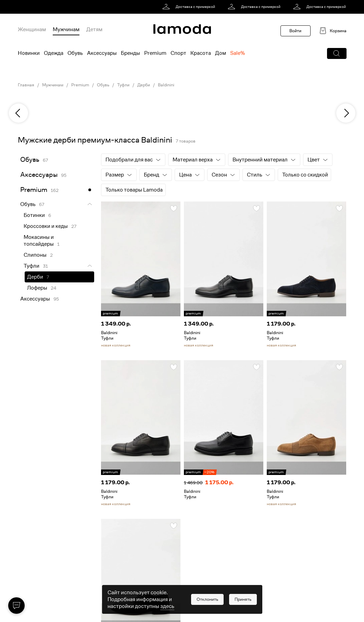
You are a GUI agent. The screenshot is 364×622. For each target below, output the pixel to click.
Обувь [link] (103, 85)
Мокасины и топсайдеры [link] (39, 241)
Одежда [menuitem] (54, 53)
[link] (190, 7)
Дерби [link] (144, 85)
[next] (346, 113)
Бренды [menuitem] (130, 53)
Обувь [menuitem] (75, 53)
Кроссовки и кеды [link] (46, 226)
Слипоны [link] (35, 255)
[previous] (18, 113)
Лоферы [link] (37, 288)
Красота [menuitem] (201, 53)
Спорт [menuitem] (178, 53)
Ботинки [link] (34, 215)
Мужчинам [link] (53, 85)
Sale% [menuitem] (237, 53)
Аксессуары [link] (39, 175)
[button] (337, 53)
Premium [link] (80, 85)
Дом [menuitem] (221, 53)
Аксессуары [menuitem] (102, 53)
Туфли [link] (123, 85)
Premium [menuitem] (155, 53)
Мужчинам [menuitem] (66, 29)
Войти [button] (295, 31)
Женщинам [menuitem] (32, 29)
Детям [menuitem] (94, 29)
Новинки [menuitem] (29, 53)
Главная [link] (26, 85)
